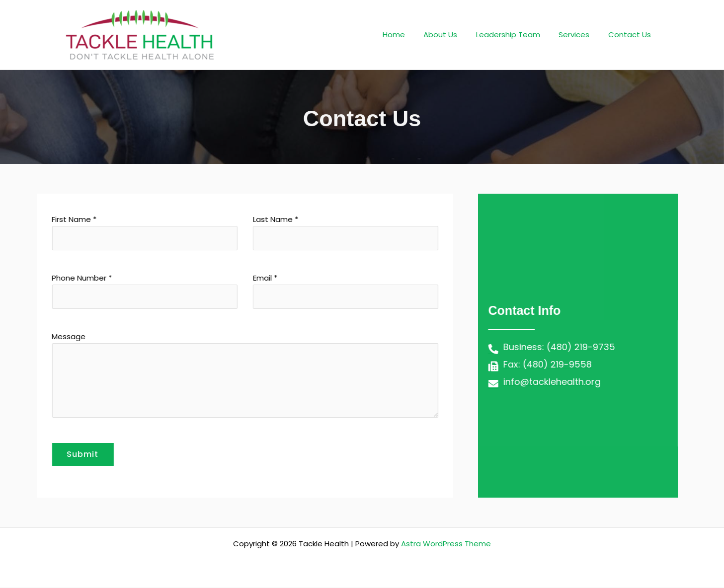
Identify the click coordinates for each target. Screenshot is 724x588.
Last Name (315, 232)
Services (580, 35)
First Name (114, 232)
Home (411, 35)
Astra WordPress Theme (446, 544)
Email (315, 291)
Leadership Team (518, 35)
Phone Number (114, 291)
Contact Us (632, 35)
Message (214, 376)
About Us (454, 35)
